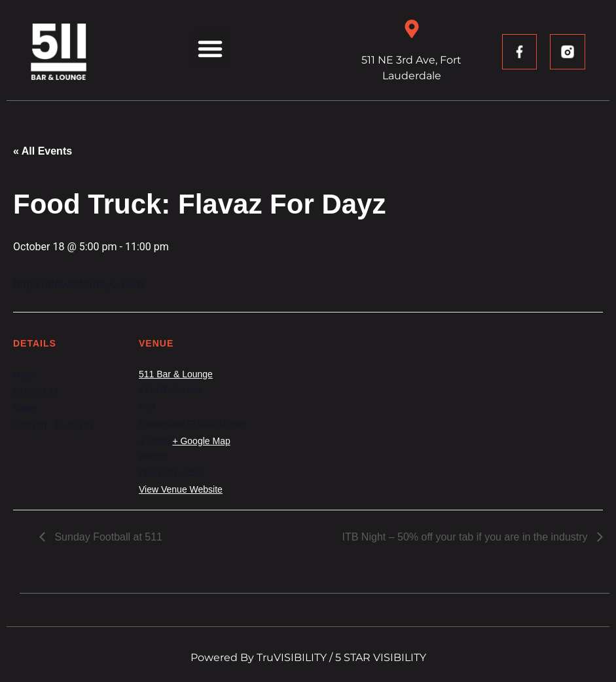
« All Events (43, 151)
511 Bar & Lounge (176, 374)
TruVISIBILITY (292, 657)
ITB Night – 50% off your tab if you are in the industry (466, 537)
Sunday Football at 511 (107, 537)
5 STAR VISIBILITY (381, 657)
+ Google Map (201, 441)
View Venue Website (181, 489)
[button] (210, 48)
